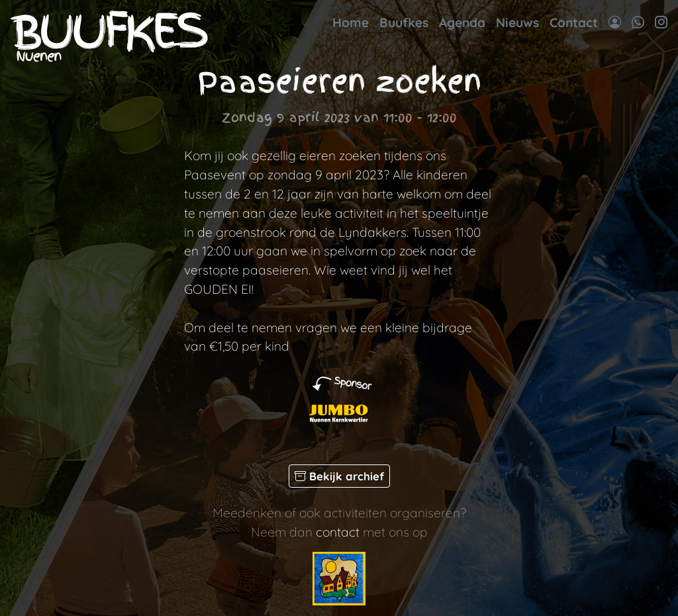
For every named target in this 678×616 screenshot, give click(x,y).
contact (338, 532)
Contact (574, 22)
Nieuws (517, 22)
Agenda (462, 22)
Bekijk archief (339, 476)
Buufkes (404, 22)
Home (351, 22)
